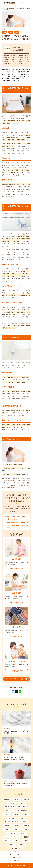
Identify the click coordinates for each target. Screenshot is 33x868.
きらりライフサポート (12, 822)
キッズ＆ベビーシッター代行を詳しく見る (17, 671)
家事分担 (26, 826)
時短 (11, 32)
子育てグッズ (10, 811)
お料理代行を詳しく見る (17, 602)
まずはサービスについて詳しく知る (16, 679)
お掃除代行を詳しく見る (17, 568)
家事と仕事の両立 (22, 811)
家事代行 (7, 799)
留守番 (17, 799)
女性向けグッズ (10, 807)
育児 (25, 822)
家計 (26, 841)
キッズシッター (16, 848)
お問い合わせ (17, 857)
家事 (5, 32)
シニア (17, 841)
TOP (17, 851)
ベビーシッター (12, 833)
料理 (7, 829)
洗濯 (17, 32)
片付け (23, 833)
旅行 (26, 829)
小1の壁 (12, 803)
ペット (7, 837)
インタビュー (12, 818)
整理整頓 (26, 837)
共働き (7, 841)
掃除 (21, 845)
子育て (21, 803)
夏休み (12, 845)
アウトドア (16, 829)
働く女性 (26, 799)
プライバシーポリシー (16, 854)
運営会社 (16, 861)
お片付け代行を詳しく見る (16, 637)
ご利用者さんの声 (23, 807)
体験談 (7, 826)
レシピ (17, 814)
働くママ (16, 837)
